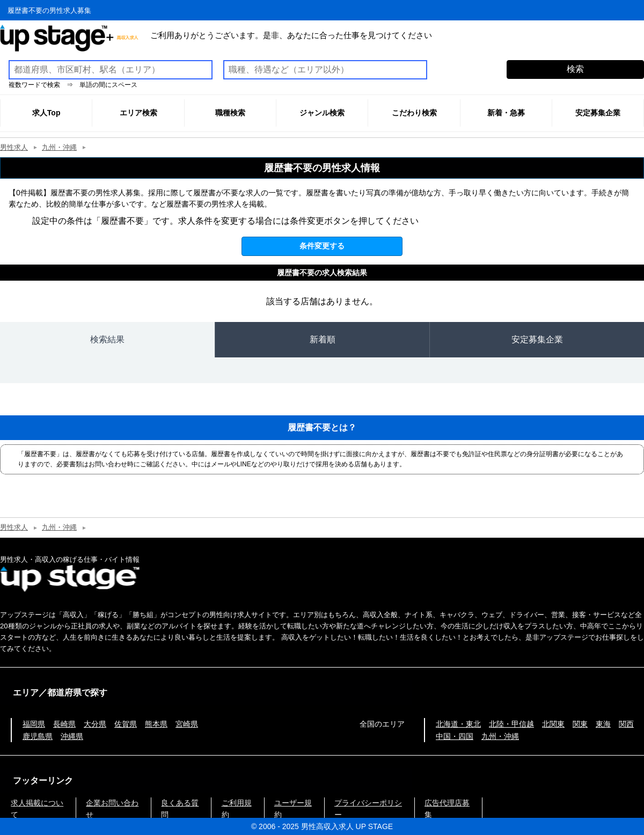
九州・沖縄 (59, 147)
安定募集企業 (537, 339)
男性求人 (14, 147)
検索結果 (107, 339)
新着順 (323, 339)
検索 (575, 69)
